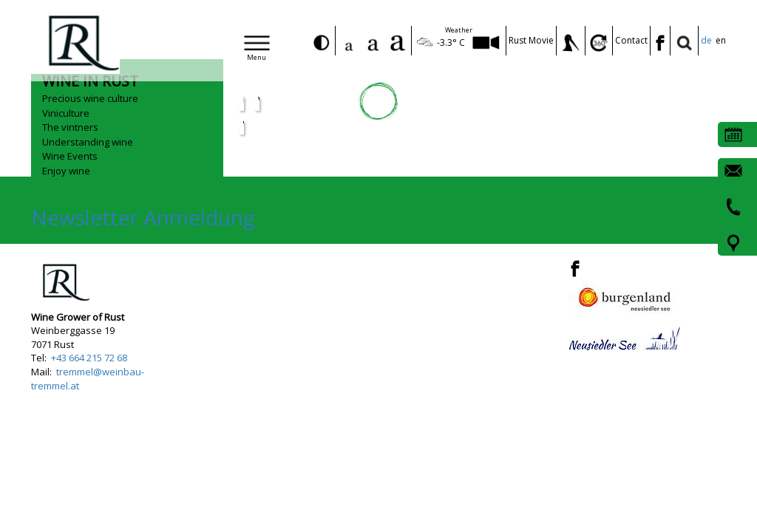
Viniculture (66, 113)
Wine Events (70, 156)
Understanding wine (88, 142)
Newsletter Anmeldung (143, 217)
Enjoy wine (66, 171)
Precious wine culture (90, 98)
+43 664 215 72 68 (89, 358)
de (706, 40)
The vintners (70, 127)
